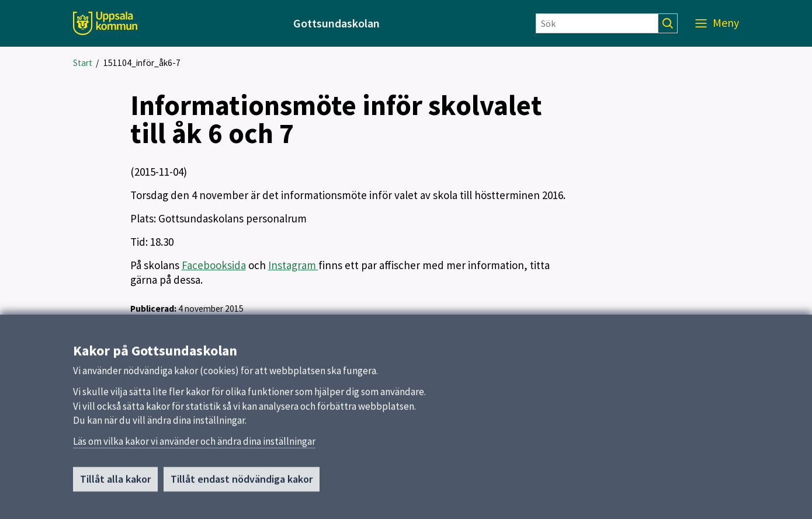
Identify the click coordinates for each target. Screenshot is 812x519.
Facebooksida (214, 265)
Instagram (293, 265)
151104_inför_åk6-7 (142, 63)
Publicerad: (153, 309)
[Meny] (717, 23)
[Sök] (597, 23)
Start (83, 63)
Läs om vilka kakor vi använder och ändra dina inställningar (194, 445)
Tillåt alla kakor (115, 483)
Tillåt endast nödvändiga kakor (242, 483)
